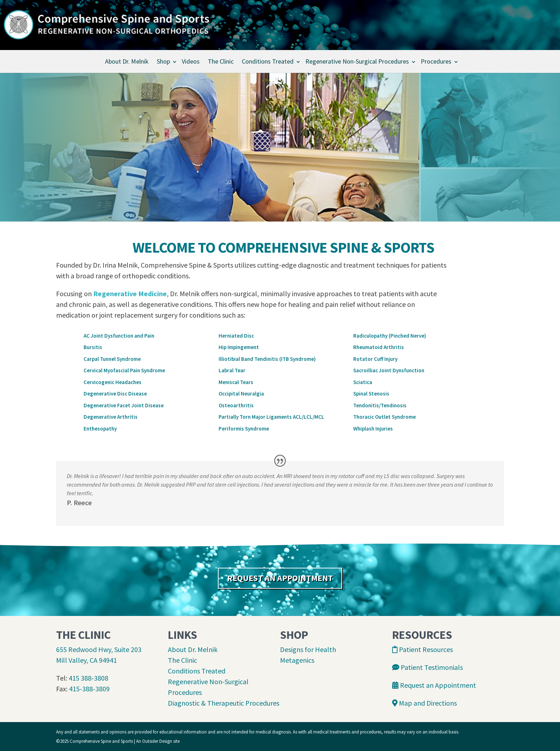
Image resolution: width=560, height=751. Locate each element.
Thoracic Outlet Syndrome (384, 417)
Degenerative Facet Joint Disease (124, 405)
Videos (191, 61)
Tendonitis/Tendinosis (380, 405)
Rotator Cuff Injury (375, 359)
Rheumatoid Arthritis (379, 347)
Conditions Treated (268, 61)
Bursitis (93, 347)
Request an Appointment (434, 685)
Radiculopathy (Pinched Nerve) (390, 336)
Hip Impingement (239, 347)
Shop (163, 61)
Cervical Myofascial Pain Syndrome (124, 370)
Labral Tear (232, 370)
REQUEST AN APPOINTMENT (280, 578)
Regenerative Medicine (130, 294)
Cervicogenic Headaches (112, 382)
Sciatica (363, 382)
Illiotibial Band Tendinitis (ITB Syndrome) (267, 359)
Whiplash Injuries (373, 429)
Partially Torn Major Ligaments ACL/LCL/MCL (271, 417)
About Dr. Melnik (127, 61)
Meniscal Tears (236, 382)
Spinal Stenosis (371, 394)
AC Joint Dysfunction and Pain (119, 336)
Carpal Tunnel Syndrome (112, 359)
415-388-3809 (89, 689)
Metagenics (297, 660)
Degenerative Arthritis (111, 417)
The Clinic (221, 61)
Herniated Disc (236, 336)
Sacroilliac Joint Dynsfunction (389, 370)
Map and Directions (424, 703)
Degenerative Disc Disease (115, 394)
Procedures (436, 61)
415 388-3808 (88, 678)
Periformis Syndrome (244, 429)
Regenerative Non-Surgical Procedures (357, 61)
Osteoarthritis (236, 405)
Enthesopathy (100, 429)
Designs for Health (308, 649)
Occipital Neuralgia (241, 394)
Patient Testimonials (427, 667)
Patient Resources (422, 649)
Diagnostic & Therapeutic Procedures (224, 703)
